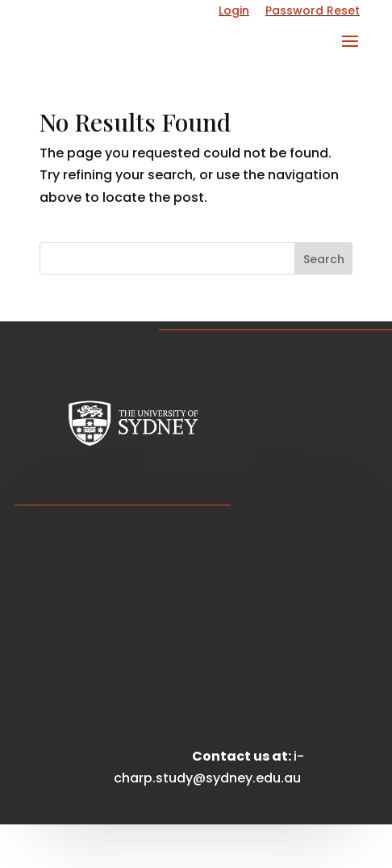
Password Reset (313, 10)
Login (234, 10)
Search (324, 259)
